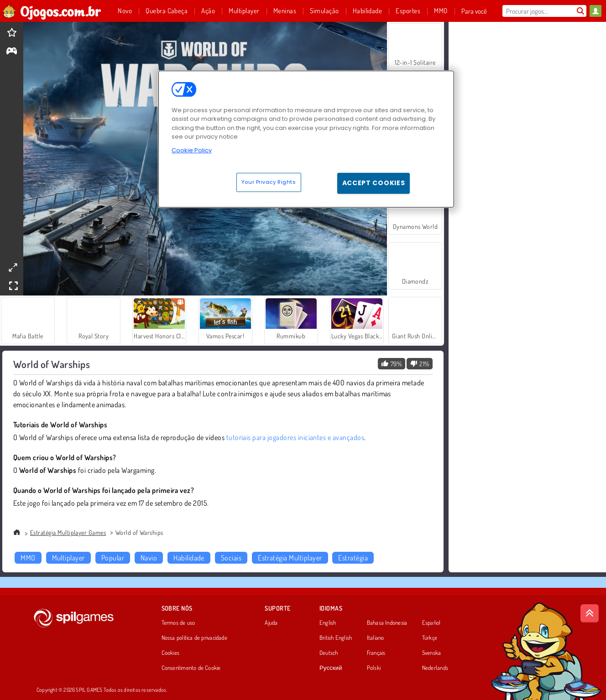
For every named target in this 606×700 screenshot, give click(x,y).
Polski (374, 668)
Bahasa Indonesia (387, 623)
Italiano (376, 638)
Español (431, 623)
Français (376, 653)
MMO (28, 558)
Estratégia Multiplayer (290, 558)
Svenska (432, 653)
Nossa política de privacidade (194, 638)
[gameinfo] (12, 52)
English (328, 623)
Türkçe (430, 638)
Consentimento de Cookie (191, 668)
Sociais (231, 558)
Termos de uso (178, 623)
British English (336, 638)
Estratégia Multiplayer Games (68, 532)
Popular (113, 558)
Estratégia (353, 558)
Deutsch (329, 653)
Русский (331, 668)
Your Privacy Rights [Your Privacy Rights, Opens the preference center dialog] (269, 182)
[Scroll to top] (590, 613)
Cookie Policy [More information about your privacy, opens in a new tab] (192, 150)
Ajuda (271, 623)
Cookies (171, 653)
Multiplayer (68, 558)
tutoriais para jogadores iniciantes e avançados (295, 437)
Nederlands (435, 668)
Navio (149, 558)
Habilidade (189, 558)
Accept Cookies (374, 183)
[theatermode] (13, 267)
